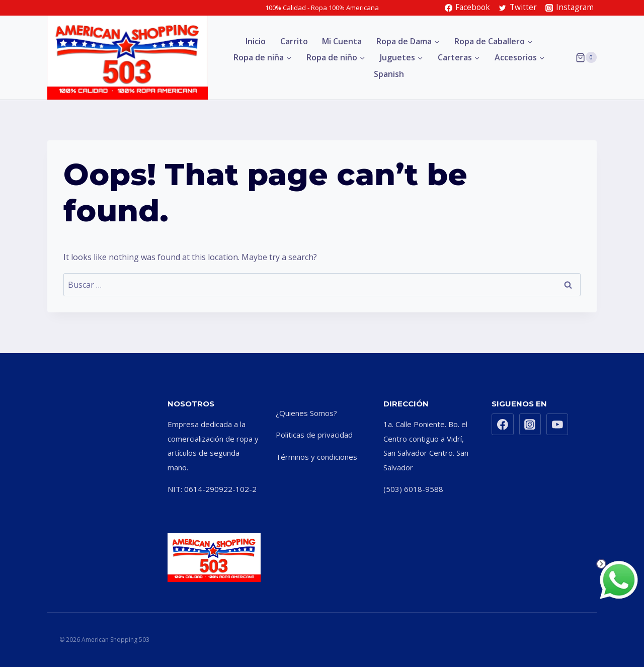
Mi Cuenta (342, 41)
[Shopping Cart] (586, 57)
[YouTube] (557, 425)
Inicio (256, 41)
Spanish (389, 74)
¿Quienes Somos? (306, 413)
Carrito (294, 41)
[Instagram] (530, 425)
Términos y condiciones (316, 457)
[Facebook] (503, 425)
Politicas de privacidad (314, 435)
